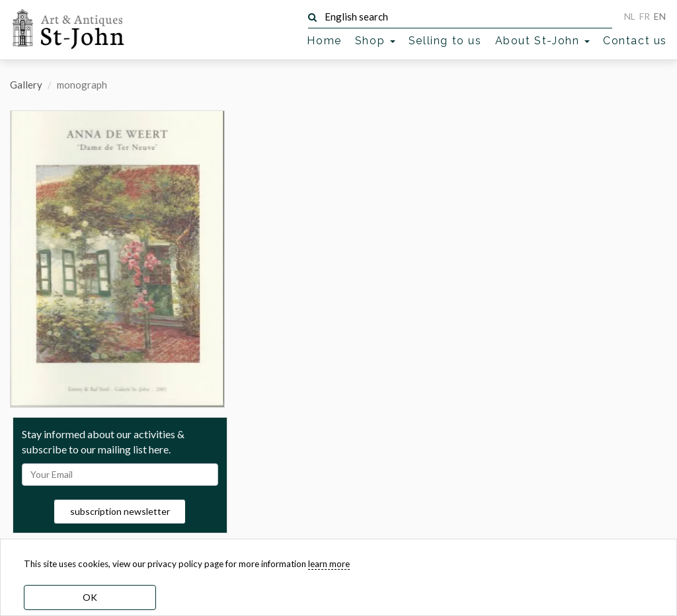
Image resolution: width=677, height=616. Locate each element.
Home (324, 41)
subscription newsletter (120, 511)
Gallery (26, 85)
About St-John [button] (542, 41)
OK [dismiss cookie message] (90, 597)
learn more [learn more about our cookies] (329, 564)
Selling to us (445, 41)
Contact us (635, 41)
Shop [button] (375, 41)
